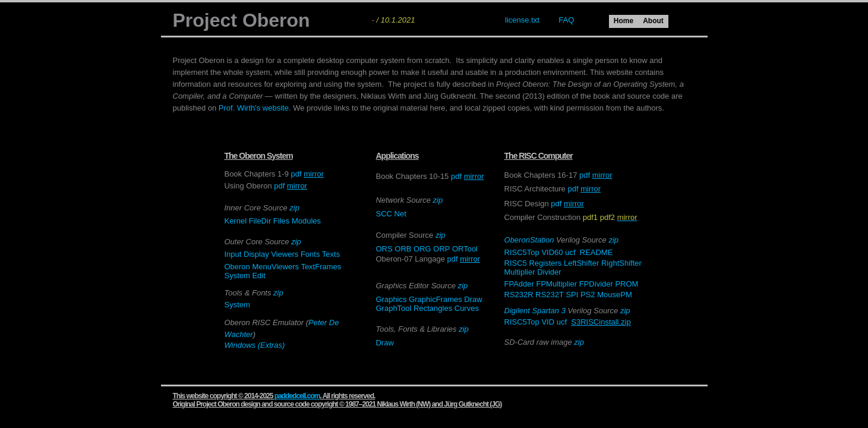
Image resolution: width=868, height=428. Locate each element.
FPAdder (519, 284)
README (596, 252)
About (653, 21)
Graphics (391, 299)
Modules (306, 221)
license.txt (522, 20)
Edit (258, 276)
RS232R (519, 295)
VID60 (552, 252)
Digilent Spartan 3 (535, 311)
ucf (570, 252)
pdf (296, 174)
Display (256, 254)
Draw (473, 299)
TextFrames (321, 267)
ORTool (465, 249)
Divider (549, 272)
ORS (384, 249)
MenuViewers (275, 267)
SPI (572, 295)
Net (400, 214)
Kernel (235, 221)
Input (233, 254)
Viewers (285, 254)
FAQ (566, 20)
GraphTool (393, 308)
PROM (626, 284)
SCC (384, 214)
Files (281, 221)
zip (294, 208)
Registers (545, 263)
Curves (467, 308)
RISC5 (516, 263)
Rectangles (434, 308)
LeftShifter (581, 263)
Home (624, 21)
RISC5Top (522, 252)
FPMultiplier (557, 284)
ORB (403, 249)
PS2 (588, 295)
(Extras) (272, 345)
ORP (441, 249)
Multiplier (520, 272)
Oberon (237, 267)
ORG (422, 249)
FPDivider (596, 284)
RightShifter (621, 263)
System (237, 276)
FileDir (260, 221)
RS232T (549, 295)
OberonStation (529, 240)
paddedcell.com (297, 396)
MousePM (615, 295)
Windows (240, 345)
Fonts (310, 254)
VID (548, 322)
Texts (331, 254)
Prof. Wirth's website (254, 108)
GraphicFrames (435, 299)
